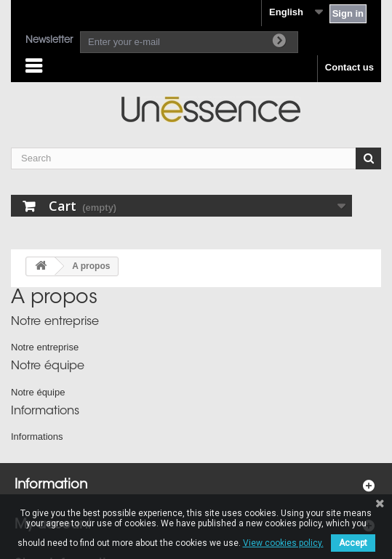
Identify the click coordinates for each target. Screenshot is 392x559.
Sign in (348, 13)
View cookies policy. (283, 543)
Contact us (349, 67)
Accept (353, 543)
